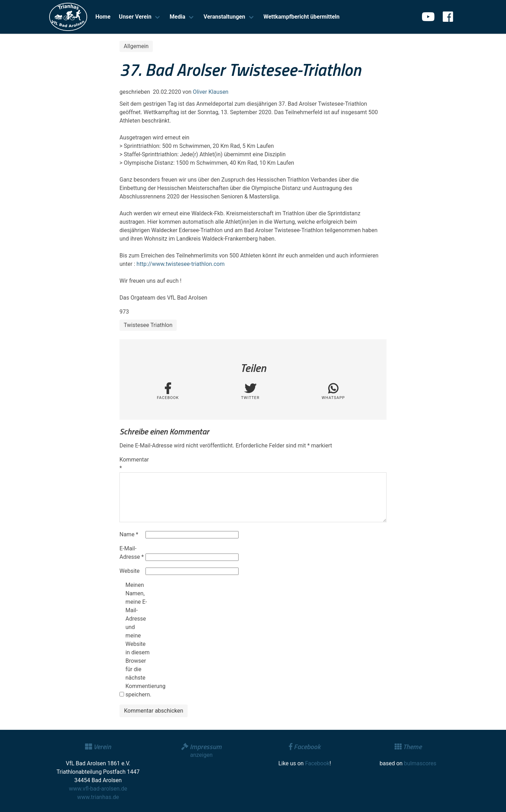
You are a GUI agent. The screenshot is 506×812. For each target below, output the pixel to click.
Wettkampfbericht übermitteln (302, 17)
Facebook (317, 763)
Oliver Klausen (211, 92)
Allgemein (136, 46)
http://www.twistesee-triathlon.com (181, 264)
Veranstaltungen (224, 17)
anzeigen (201, 755)
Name (129, 534)
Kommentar (132, 464)
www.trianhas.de (98, 797)
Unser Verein (135, 17)
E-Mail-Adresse (132, 553)
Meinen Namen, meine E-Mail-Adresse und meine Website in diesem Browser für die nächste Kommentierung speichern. (138, 640)
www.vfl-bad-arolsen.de (98, 789)
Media (177, 17)
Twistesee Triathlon (148, 325)
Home (103, 17)
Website (129, 571)
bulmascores (420, 763)
